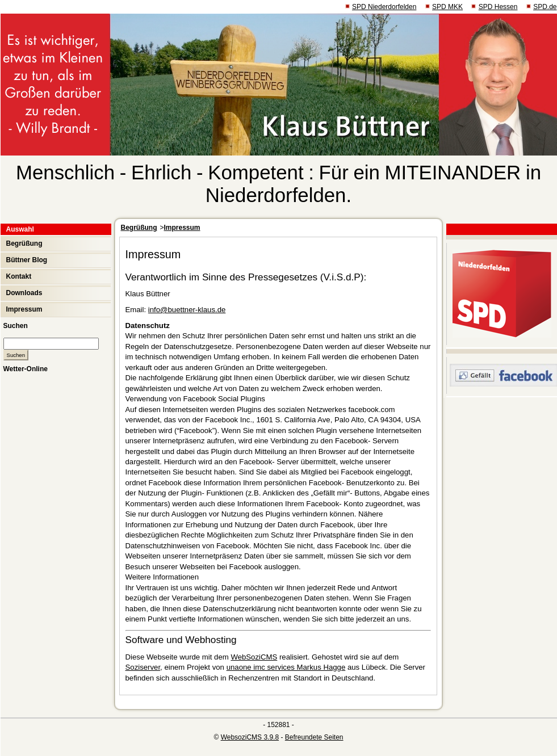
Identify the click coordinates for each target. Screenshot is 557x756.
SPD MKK (447, 7)
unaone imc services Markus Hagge (286, 667)
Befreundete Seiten (314, 737)
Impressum (24, 309)
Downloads (24, 293)
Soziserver (143, 667)
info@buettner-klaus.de (187, 310)
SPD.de (545, 7)
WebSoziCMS (254, 657)
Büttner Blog (27, 260)
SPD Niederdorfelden (384, 7)
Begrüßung (24, 243)
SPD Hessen (498, 7)
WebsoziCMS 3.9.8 (250, 737)
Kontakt (19, 276)
